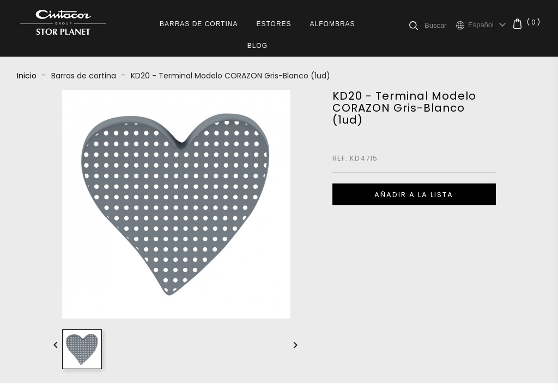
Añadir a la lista (414, 195)
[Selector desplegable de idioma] (489, 25)
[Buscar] (440, 25)
